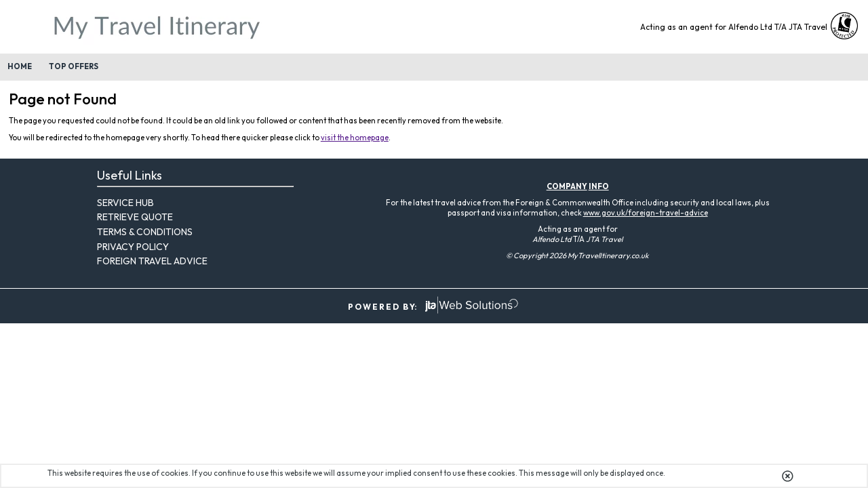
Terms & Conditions (145, 232)
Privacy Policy (133, 247)
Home (20, 66)
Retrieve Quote (135, 217)
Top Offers (74, 66)
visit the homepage (355, 138)
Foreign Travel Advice (152, 261)
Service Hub (125, 203)
